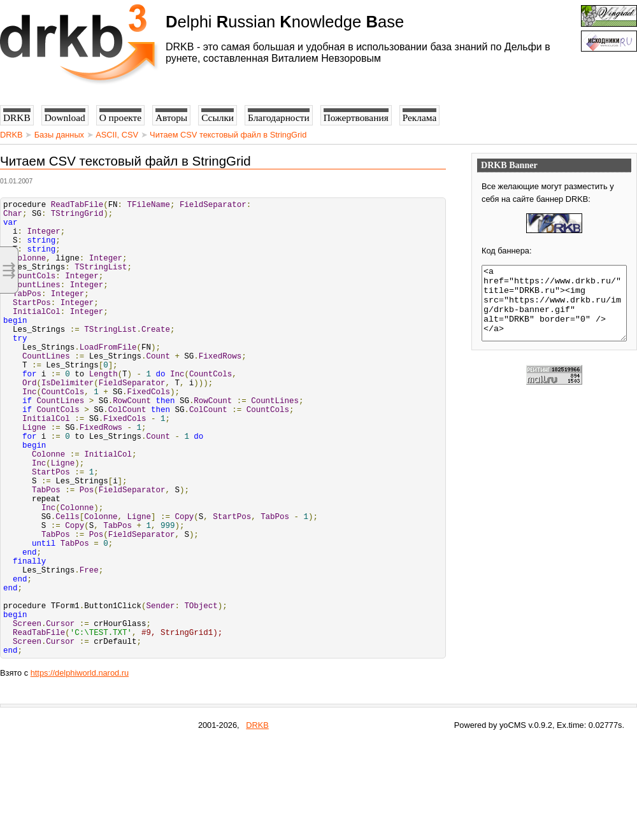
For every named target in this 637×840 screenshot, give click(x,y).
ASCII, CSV (117, 135)
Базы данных (59, 135)
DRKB (11, 135)
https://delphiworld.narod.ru (80, 770)
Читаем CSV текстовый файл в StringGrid (228, 135)
